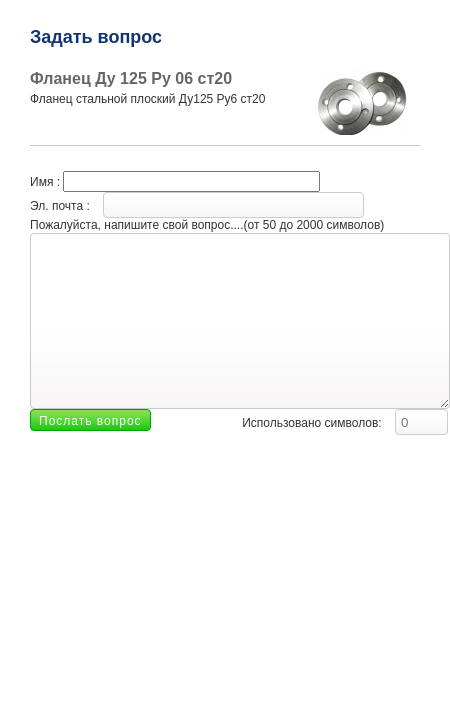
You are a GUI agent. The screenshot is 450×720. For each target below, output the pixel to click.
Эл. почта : (197, 206)
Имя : (175, 182)
